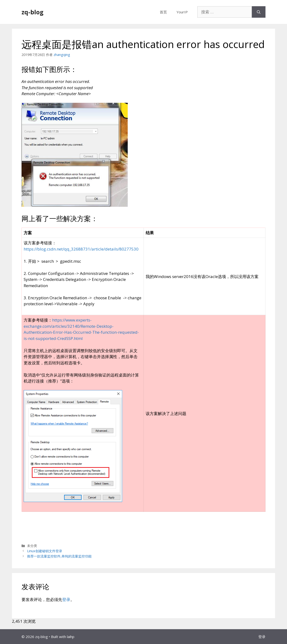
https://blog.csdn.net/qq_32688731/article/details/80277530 (81, 249)
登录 (66, 599)
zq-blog (33, 12)
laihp (71, 637)
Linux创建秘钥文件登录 (45, 551)
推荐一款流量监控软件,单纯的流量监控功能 (59, 556)
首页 (163, 12)
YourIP (182, 12)
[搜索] (259, 12)
